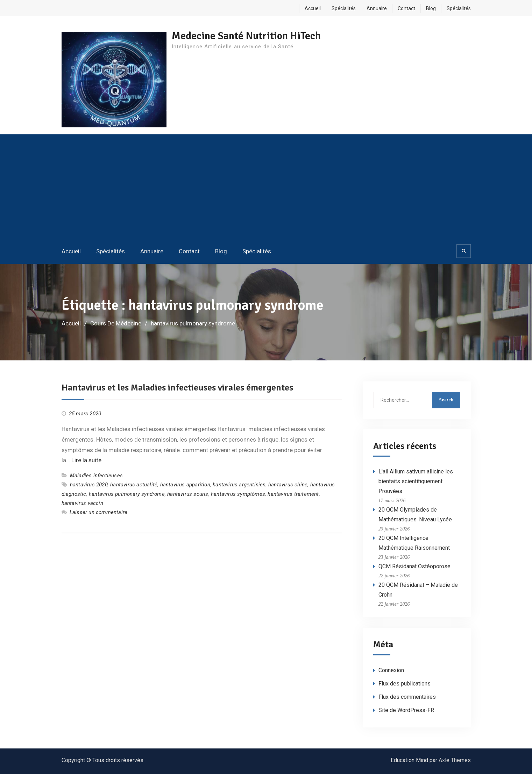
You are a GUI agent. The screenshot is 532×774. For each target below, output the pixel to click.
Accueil (313, 8)
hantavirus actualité (134, 485)
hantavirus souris (188, 494)
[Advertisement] (266, 189)
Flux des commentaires (407, 697)
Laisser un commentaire (98, 512)
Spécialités (344, 8)
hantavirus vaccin (82, 503)
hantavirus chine (288, 485)
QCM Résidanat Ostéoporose (414, 566)
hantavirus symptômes (238, 494)
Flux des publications (405, 684)
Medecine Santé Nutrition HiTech (246, 36)
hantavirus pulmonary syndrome (127, 494)
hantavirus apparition (185, 485)
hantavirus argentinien (239, 485)
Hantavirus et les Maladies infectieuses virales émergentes (177, 388)
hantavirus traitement (293, 494)
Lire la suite (86, 460)
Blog (431, 8)
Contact (406, 8)
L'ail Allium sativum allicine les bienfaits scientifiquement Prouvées (416, 481)
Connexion (391, 670)
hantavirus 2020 (89, 485)
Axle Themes (455, 760)
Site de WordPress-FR (406, 710)
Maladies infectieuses (96, 476)
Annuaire (377, 8)
